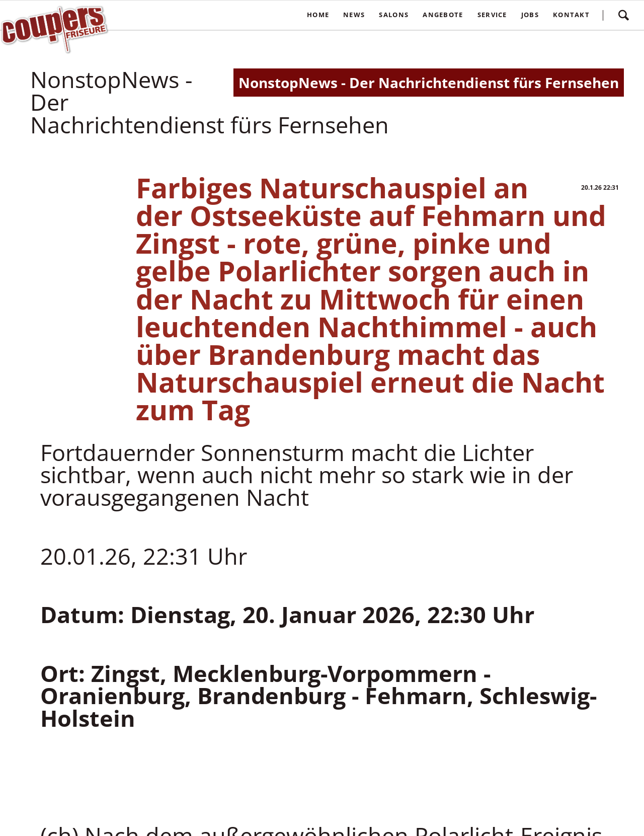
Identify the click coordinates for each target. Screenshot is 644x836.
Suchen (623, 15)
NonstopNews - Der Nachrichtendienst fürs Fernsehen (429, 83)
